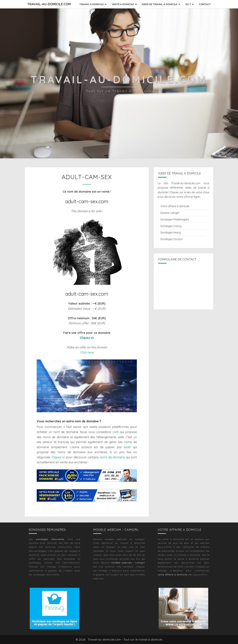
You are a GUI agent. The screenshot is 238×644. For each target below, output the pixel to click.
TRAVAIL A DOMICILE (91, 4)
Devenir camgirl (170, 213)
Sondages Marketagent (175, 219)
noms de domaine (112, 457)
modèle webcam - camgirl (128, 563)
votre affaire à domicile (172, 575)
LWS (116, 432)
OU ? (188, 4)
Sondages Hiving (170, 232)
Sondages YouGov (171, 239)
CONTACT (205, 4)
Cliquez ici (87, 338)
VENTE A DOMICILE (123, 4)
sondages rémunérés (50, 539)
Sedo (127, 447)
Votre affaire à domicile (175, 206)
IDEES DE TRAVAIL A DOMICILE (159, 4)
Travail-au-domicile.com (49, 4)
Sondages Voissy (171, 226)
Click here (87, 352)
